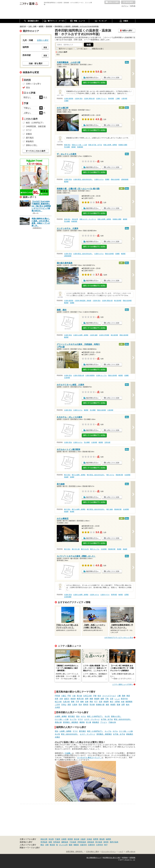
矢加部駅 (127, 475)
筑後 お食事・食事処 (110, 145)
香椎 (73, 702)
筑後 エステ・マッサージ (88, 219)
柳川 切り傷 (76, 549)
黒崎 (124, 696)
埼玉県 (51, 839)
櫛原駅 (66, 182)
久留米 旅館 (94, 335)
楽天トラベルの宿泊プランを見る (94, 83)
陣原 (128, 696)
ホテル (83, 716)
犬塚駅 (66, 101)
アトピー (104, 722)
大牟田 (57, 707)
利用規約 (125, 858)
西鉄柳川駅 (119, 475)
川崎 (47, 845)
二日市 (57, 705)
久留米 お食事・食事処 (81, 335)
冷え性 (107, 716)
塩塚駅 (72, 477)
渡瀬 (118, 705)
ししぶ (117, 699)
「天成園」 (68, 753)
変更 (45, 47)
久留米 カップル (101, 375)
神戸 (106, 845)
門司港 (57, 696)
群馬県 (70, 839)
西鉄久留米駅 (115, 179)
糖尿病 (82, 722)
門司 (69, 696)
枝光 (99, 696)
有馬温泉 (57, 842)
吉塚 (87, 702)
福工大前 (58, 702)
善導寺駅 (114, 595)
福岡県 (108, 839)
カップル (73, 719)
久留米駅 (67, 378)
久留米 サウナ (105, 595)
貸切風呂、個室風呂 (71, 722)
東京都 (77, 839)
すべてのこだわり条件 (36, 151)
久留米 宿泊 (79, 99)
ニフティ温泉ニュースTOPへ (123, 684)
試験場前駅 (125, 179)
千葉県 (57, 839)
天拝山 (64, 705)
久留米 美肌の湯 (89, 99)
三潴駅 (118, 99)
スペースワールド (109, 696)
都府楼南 (129, 702)
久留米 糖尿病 (90, 375)
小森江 (64, 696)
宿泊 (78, 716)
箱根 (50, 842)
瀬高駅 (74, 147)
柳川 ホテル (110, 475)
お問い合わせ (131, 852)
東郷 (91, 699)
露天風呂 (71, 716)
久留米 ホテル (99, 179)
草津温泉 (44, 842)
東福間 (97, 699)
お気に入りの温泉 (112, 2)
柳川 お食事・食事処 (79, 475)
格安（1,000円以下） (95, 716)
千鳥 (107, 699)
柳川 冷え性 (85, 549)
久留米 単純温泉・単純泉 (83, 301)
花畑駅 (107, 179)
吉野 (123, 705)
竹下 (96, 702)
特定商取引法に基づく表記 (112, 858)
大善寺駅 (124, 99)
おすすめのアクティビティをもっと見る (119, 638)
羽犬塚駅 (67, 147)
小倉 (74, 696)
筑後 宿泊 (67, 145)
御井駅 (121, 595)
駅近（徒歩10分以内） (123, 719)
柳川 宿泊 (67, 475)
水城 (123, 702)
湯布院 (106, 842)
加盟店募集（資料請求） (75, 852)
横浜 (42, 845)
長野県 (96, 839)
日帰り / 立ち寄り (34, 84)
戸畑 (95, 696)
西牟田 (86, 705)
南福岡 (106, 702)
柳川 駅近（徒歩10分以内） (96, 475)
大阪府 (83, 839)
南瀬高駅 (80, 147)
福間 (102, 699)
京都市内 (91, 845)
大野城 (117, 702)
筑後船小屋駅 (123, 145)
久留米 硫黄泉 (69, 99)
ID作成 (133, 6)
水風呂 (57, 737)
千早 (77, 702)
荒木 (80, 705)
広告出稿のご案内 (92, 852)
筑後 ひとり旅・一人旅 (79, 145)
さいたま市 (63, 845)
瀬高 (107, 705)
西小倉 (79, 696)
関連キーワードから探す (30, 848)
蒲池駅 (72, 512)
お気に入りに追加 (113, 78)
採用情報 (132, 858)
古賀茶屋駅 (68, 597)
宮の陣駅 (93, 410)
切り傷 (88, 722)
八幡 (119, 696)
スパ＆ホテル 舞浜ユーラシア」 (89, 757)
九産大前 (66, 702)
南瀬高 (113, 705)
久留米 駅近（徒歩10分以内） (83, 179)
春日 (112, 702)
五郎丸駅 (107, 442)
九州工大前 (87, 696)
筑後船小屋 (100, 705)
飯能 (71, 845)
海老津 (73, 699)
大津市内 (99, 845)
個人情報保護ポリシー (94, 858)
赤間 (87, 699)
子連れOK (112, 722)
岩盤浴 (29, 134)
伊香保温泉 (82, 842)
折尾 (57, 699)
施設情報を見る (92, 78)
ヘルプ (121, 852)
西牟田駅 (111, 99)
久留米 (75, 705)
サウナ (80, 719)
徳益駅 (66, 477)
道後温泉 (91, 842)
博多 (91, 702)
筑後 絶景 (75, 219)
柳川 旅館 (110, 509)
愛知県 (102, 839)
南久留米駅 (118, 301)
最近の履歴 (128, 2)
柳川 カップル (95, 549)
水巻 (61, 699)
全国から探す (43, 40)
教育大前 (80, 699)
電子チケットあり (66, 49)
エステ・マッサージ (92, 719)
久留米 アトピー (101, 99)
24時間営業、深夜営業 (36, 126)
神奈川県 (44, 839)
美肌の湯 (58, 722)
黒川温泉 (99, 842)
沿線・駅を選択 (36, 63)
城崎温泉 (65, 842)
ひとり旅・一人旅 (62, 719)
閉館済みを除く (98, 49)
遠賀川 (67, 699)
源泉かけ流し (116, 716)
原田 (69, 705)
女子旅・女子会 (107, 719)
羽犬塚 (92, 705)
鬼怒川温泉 (114, 842)
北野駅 (126, 595)
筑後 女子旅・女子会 (95, 145)
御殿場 (76, 845)
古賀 (112, 699)
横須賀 (52, 845)
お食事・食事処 (61, 716)
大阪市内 (83, 845)
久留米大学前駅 (104, 335)
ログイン (125, 6)
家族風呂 (96, 722)
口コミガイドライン (109, 852)
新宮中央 (124, 699)
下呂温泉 (73, 842)
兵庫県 (64, 839)
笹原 (101, 702)
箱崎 (82, 702)
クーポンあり (82, 49)
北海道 (89, 839)
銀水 (128, 705)
